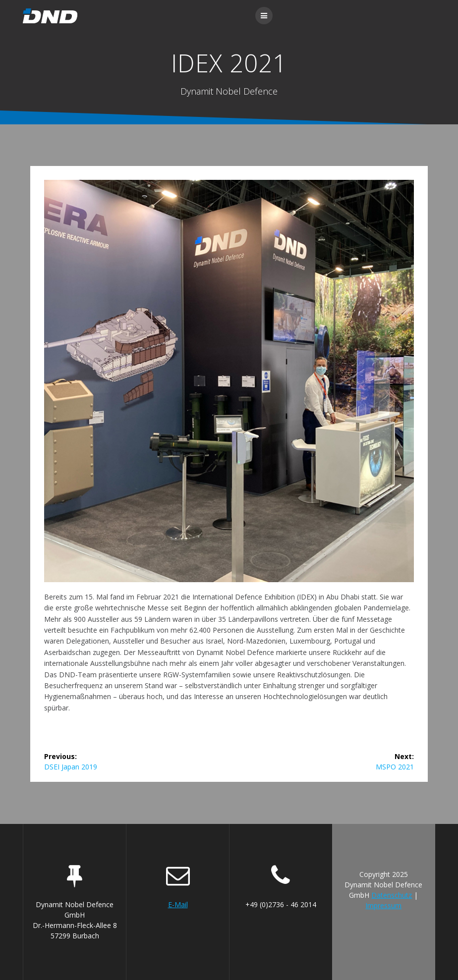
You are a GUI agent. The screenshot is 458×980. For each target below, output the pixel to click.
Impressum (383, 905)
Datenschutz (392, 895)
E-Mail (178, 904)
